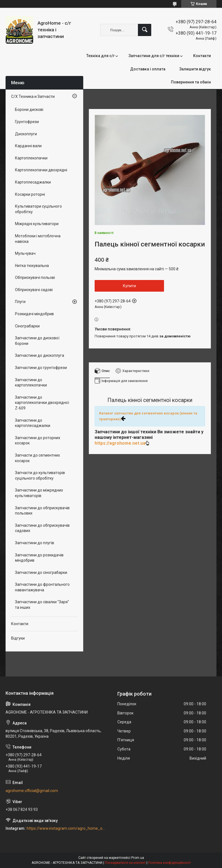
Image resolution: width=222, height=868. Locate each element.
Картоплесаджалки (33, 182)
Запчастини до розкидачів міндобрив (39, 558)
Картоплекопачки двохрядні (41, 170)
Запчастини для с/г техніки (154, 56)
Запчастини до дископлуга (40, 355)
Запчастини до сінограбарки (41, 572)
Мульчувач (25, 253)
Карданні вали (28, 146)
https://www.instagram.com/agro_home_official (66, 828)
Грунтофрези (27, 122)
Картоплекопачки (31, 158)
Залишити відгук (195, 69)
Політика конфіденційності (169, 863)
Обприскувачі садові (34, 290)
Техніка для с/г (100, 56)
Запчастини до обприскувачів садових (42, 528)
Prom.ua (138, 858)
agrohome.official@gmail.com (32, 791)
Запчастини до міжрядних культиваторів (39, 493)
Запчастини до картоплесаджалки (33, 423)
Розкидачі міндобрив (34, 314)
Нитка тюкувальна (32, 266)
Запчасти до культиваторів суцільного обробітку (40, 475)
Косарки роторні (30, 194)
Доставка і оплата (148, 69)
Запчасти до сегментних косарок (37, 458)
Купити (129, 286)
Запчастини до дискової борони (37, 341)
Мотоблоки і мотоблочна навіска (38, 239)
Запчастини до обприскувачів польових (42, 511)
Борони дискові (29, 110)
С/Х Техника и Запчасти (33, 96)
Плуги (20, 302)
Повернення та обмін (191, 82)
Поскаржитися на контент (125, 863)
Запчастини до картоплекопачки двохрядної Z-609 (42, 403)
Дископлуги (26, 134)
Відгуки (18, 638)
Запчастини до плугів (35, 543)
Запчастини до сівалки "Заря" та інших (42, 605)
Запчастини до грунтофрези (41, 368)
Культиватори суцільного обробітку (38, 209)
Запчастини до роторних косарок (38, 441)
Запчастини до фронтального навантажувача (42, 587)
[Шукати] (145, 30)
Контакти (202, 56)
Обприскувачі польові (35, 278)
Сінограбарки (27, 326)
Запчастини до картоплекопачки (31, 383)
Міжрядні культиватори (37, 224)
